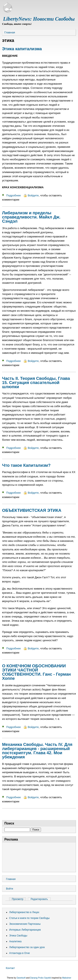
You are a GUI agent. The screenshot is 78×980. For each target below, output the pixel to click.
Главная (10, 32)
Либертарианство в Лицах (24, 912)
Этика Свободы (18, 936)
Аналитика (15, 941)
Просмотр (19, 899)
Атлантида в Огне (19, 953)
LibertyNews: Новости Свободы (39, 19)
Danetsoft (21, 978)
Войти (10, 889)
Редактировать (39, 899)
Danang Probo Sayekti (41, 978)
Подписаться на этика (4, 814)
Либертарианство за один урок (27, 947)
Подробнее (14, 195)
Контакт (10, 968)
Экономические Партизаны (25, 924)
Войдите (33, 195)
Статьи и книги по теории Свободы (29, 918)
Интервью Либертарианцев (25, 930)
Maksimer (67, 978)
